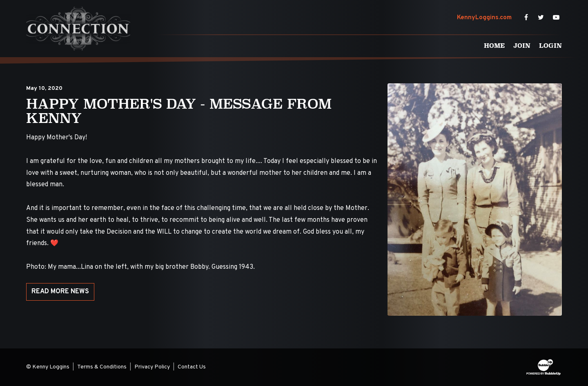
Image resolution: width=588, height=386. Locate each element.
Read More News (60, 292)
